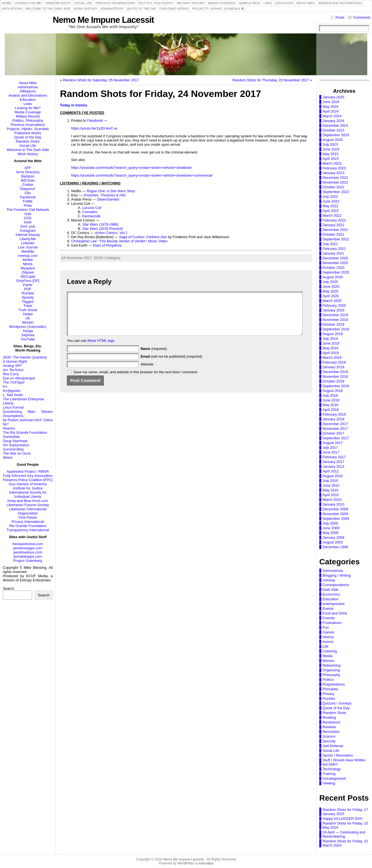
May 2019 (330, 348)
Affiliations (28, 91)
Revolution (331, 732)
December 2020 (335, 258)
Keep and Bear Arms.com (28, 501)
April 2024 (331, 111)
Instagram (28, 231)
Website (147, 373)
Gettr (28, 222)
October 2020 (334, 268)
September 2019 (336, 329)
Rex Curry (11, 374)
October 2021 (334, 234)
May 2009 (330, 533)
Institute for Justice (28, 488)
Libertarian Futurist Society (28, 505)
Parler (28, 285)
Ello (28, 193)
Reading (329, 717)
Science (329, 736)
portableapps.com (28, 556)
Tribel (28, 306)
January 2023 (334, 173)
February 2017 (334, 457)
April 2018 (331, 410)
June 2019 (331, 343)
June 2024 (331, 102)
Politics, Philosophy (28, 120)
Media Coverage (28, 112)
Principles (330, 689)
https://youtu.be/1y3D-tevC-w (94, 128)
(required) (154, 357)
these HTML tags (101, 349)
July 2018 (330, 395)
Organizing (331, 670)
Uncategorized (334, 778)
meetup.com (28, 256)
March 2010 (332, 500)
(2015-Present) (103, 229)
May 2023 (330, 154)
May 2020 (330, 291)
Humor (328, 642)
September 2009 (336, 519)
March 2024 (332, 116)
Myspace (28, 268)
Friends (329, 618)
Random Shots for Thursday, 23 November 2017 (271, 80)
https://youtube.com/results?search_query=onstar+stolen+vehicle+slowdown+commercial (142, 175)
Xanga (28, 331)
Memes (328, 661)
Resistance (331, 722)
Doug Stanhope (15, 441)
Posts (340, 17)
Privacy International (28, 522)
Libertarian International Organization (28, 511)
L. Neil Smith (13, 395)
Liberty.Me (28, 239)
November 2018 (335, 376)
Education (28, 100)
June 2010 (331, 485)
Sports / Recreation (338, 755)
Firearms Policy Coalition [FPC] (28, 480)
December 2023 (335, 125)
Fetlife (28, 201)
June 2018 (331, 400)
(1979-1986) (100, 224)
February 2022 (334, 220)
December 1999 (335, 547)
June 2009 (331, 528)
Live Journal (28, 247)
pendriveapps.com (28, 548)
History (328, 637)
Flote (28, 205)
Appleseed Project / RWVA (28, 471)
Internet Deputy (28, 235)
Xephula (28, 335)
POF (28, 289)
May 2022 (330, 206)
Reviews (329, 727)
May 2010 (330, 490)
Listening (330, 651)
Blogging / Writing (337, 575)
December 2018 (335, 372)
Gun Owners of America (28, 484)
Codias (28, 185)
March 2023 (332, 163)
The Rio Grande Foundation (25, 432)
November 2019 (335, 320)
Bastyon (28, 176)
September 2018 (336, 386)
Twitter (28, 314)
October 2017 (334, 433)
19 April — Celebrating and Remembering (344, 834)
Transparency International (28, 530)
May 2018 (330, 405)
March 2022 (332, 215)
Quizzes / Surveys (337, 703)
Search (9, 588)
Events (328, 609)
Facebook (28, 197)
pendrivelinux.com (28, 552)
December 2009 (335, 509)
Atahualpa (206, 863)
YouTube (28, 339)
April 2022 (331, 211)
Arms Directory (28, 172)
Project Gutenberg (28, 561)
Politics (328, 680)
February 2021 (334, 249)
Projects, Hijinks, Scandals (28, 129)
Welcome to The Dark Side (28, 150)
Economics (331, 594)
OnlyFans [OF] (28, 281)
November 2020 (335, 263)
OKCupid (28, 276)
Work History (28, 154)
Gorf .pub (28, 226)
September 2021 (336, 239)
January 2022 (334, 225)
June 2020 (331, 287)
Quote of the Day (28, 137)
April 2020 (331, 296)
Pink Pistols (28, 517)
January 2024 (334, 121)
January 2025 (334, 97)
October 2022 (334, 187)
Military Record (28, 116)
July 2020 (330, 282)
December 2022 (335, 178)
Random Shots (28, 141)
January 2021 (334, 253)
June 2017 (331, 452)
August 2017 (333, 443)
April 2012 (331, 471)
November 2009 (335, 514)
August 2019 (333, 334)
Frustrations (332, 623)
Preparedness (334, 684)
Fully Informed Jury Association (28, 476)
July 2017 (330, 448)
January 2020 (334, 310)
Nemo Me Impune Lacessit (103, 20)
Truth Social (28, 310)
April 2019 (331, 353)
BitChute (28, 180)
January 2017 (334, 462)
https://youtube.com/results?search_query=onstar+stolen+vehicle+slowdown (131, 168)
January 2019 (334, 367)
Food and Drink (335, 613)
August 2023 (333, 140)
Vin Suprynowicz (16, 445)
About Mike (28, 83)
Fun (326, 627)
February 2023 (334, 168)
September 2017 (336, 438)
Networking (332, 665)
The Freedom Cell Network (28, 210)
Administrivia (28, 87)
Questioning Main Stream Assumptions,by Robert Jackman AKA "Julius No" (28, 418)
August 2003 (333, 542)
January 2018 (334, 419)
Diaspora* (28, 189)
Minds (28, 264)
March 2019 (332, 358)
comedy (329, 580)
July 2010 (330, 481)
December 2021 (335, 230)
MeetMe (28, 251)
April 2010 (331, 495)
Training (329, 774)
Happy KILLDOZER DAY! (343, 819)
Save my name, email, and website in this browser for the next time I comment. (136, 380)
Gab (28, 214)
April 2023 (331, 159)
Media (328, 656)
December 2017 (335, 424)
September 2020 (336, 272)
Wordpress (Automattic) (28, 327)
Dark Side (330, 590)
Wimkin (28, 322)
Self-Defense (333, 746)
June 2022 (331, 201)
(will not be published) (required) (171, 365)
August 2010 (333, 476)
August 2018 (333, 391)
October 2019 (334, 324)
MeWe (28, 260)
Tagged (28, 302)
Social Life (28, 146)
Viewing (329, 783)
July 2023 (330, 144)
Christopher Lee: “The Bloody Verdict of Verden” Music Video (119, 241)
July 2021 (330, 244)
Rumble (28, 293)
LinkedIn (28, 243)
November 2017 (335, 429)
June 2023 (331, 149)
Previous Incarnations (28, 125)
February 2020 (334, 305)
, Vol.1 (111, 233)
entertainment (334, 604)
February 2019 (334, 362)
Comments (362, 17)
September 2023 (336, 135)
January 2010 (334, 504)
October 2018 (334, 381)
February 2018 (334, 414)
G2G (28, 218)
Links (28, 104)
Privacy (328, 694)
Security (329, 741)
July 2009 (330, 523)
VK (28, 318)
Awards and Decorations (28, 95)
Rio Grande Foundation (28, 526)
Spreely (28, 297)
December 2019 (335, 315)
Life (326, 646)
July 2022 (330, 197)
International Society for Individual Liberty (28, 494)
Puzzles (329, 698)
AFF (28, 168)
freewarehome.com (28, 544)
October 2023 (334, 130)
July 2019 (330, 339)
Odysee (28, 272)
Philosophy (331, 675)
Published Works (28, 133)
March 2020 (332, 301)
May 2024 (330, 107)
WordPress (186, 863)
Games (328, 632)
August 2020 (333, 277)
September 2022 (336, 192)
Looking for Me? (28, 108)
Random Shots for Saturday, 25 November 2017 (101, 80)
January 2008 (334, 537)
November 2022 (335, 182)
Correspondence (336, 585)
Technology (332, 769)
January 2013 (334, 466)
